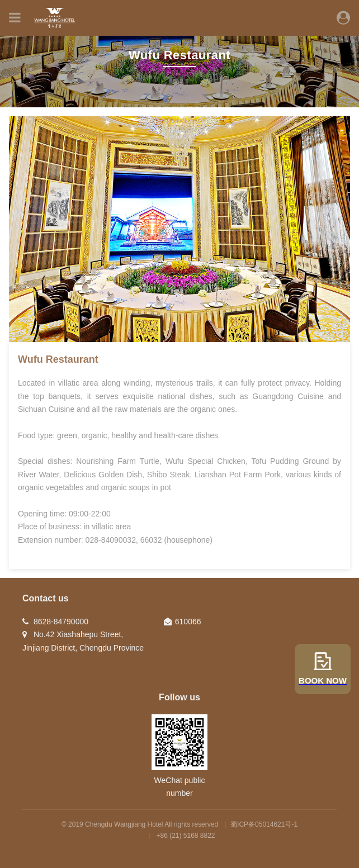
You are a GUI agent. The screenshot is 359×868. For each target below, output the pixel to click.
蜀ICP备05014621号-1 (264, 824)
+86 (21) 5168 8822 (186, 836)
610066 (188, 622)
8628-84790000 (61, 622)
